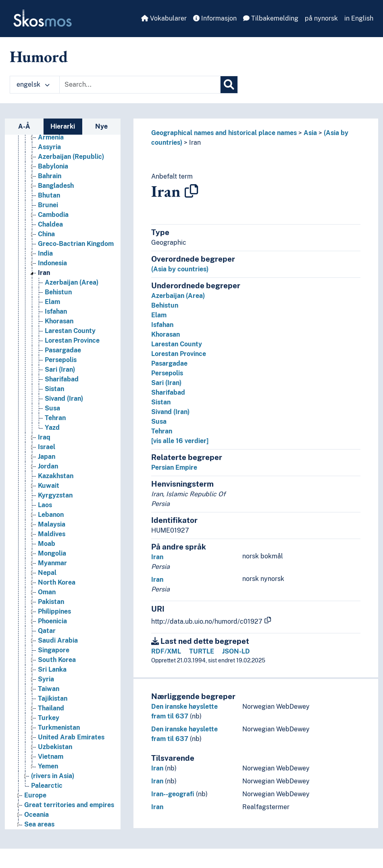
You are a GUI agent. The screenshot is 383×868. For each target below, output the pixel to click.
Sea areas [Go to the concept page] (39, 824)
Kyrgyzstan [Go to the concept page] (55, 495)
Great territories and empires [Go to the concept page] (69, 805)
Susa (159, 422)
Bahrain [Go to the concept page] (50, 176)
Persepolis (167, 373)
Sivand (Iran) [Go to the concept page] (64, 399)
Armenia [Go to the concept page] (51, 137)
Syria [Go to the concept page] (46, 679)
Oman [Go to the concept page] (47, 592)
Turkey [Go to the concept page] (49, 718)
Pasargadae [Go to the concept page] (63, 350)
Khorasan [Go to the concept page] (59, 321)
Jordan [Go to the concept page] (48, 466)
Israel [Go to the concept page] (47, 447)
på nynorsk (321, 18)
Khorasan (165, 334)
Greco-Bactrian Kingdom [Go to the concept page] (76, 244)
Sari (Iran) (166, 383)
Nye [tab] (101, 126)
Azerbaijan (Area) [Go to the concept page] (72, 282)
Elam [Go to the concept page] (52, 302)
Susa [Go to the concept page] (52, 408)
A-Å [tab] (24, 126)
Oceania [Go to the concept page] (36, 815)
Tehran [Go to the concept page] (55, 418)
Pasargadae (169, 363)
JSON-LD (236, 651)
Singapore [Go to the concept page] (54, 650)
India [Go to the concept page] (45, 253)
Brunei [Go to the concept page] (48, 205)
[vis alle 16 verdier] (180, 441)
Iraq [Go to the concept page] (44, 437)
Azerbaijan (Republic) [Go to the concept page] (71, 157)
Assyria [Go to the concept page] (49, 147)
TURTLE (202, 651)
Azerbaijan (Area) (178, 296)
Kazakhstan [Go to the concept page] (56, 476)
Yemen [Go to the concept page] (48, 766)
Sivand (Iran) (170, 412)
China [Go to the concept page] (46, 234)
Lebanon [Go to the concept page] (51, 515)
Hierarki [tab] (63, 126)
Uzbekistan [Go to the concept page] (55, 747)
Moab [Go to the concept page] (47, 544)
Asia (310, 133)
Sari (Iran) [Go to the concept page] (60, 369)
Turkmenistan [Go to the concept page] (59, 727)
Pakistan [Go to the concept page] (51, 602)
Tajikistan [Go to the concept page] (53, 698)
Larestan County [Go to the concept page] (70, 331)
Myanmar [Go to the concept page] (52, 563)
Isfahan (162, 325)
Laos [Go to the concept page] (45, 505)
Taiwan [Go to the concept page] (49, 689)
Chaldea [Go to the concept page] (50, 224)
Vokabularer (164, 18)
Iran (195, 143)
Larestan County (177, 344)
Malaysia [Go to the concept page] (52, 524)
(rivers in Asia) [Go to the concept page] (53, 776)
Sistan (161, 402)
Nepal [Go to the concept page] (47, 573)
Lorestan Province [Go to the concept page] (72, 340)
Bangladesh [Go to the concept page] (56, 186)
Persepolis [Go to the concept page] (61, 360)
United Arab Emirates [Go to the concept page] (71, 737)
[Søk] (229, 85)
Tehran (162, 431)
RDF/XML (166, 651)
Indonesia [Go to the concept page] (52, 263)
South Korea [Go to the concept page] (57, 660)
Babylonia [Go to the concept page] (53, 166)
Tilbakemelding (271, 18)
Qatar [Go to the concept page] (47, 631)
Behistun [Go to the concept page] (58, 292)
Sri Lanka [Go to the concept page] (52, 669)
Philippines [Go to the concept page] (54, 611)
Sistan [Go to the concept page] (54, 389)
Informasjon (215, 18)
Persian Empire (174, 467)
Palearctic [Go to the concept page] (47, 786)
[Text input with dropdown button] (140, 85)
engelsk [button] (33, 84)
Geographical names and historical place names (224, 133)
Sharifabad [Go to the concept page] (62, 379)
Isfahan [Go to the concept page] (56, 311)
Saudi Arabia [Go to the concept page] (58, 640)
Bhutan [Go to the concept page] (49, 195)
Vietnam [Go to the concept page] (51, 757)
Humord (39, 56)
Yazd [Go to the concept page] (52, 428)
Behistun (165, 305)
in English (359, 18)
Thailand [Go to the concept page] (51, 708)
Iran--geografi (173, 794)
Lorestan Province (179, 354)
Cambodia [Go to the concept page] (53, 215)
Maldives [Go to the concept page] (52, 534)
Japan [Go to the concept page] (47, 457)
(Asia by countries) (180, 269)
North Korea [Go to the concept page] (57, 582)
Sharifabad (168, 392)
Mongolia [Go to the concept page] (52, 553)
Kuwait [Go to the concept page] (49, 486)
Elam (159, 315)
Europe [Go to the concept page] (35, 795)
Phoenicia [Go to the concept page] (52, 621)
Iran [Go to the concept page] (44, 273)
